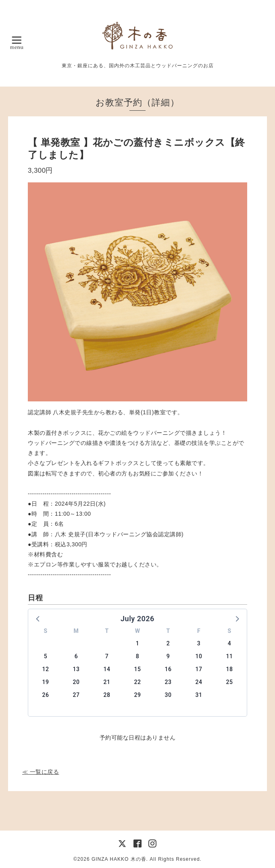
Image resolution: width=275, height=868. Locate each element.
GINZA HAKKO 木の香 (119, 859)
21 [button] (107, 682)
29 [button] (138, 695)
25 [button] (230, 682)
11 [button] (230, 656)
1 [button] (137, 643)
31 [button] (199, 695)
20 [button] (76, 682)
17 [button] (199, 669)
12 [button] (46, 669)
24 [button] (199, 682)
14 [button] (107, 669)
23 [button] (168, 682)
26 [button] (46, 695)
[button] (38, 618)
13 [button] (76, 669)
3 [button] (199, 643)
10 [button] (199, 656)
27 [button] (76, 695)
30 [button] (168, 695)
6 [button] (76, 656)
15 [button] (138, 669)
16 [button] (168, 669)
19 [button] (46, 682)
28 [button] (107, 695)
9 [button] (168, 656)
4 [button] (229, 643)
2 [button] (168, 643)
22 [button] (138, 682)
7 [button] (107, 656)
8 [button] (137, 656)
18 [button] (230, 669)
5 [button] (46, 656)
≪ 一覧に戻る (41, 772)
